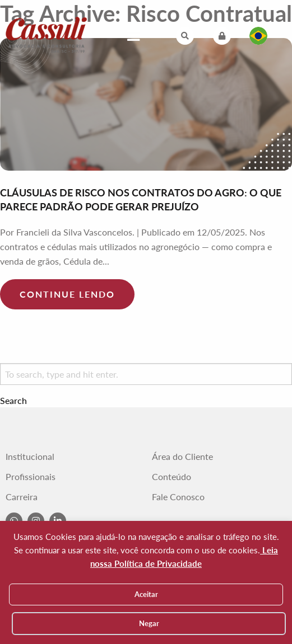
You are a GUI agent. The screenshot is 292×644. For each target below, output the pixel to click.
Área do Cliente (182, 457)
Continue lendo (67, 294)
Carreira (22, 497)
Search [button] (13, 401)
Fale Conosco (178, 497)
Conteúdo (172, 477)
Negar (149, 623)
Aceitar (146, 594)
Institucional (30, 457)
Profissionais (31, 477)
